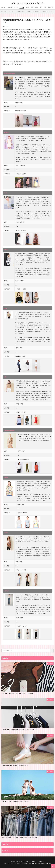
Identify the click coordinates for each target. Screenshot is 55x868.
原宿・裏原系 (35, 7)
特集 (45, 7)
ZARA (5, 308)
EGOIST (6, 533)
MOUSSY (6, 591)
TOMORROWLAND (9, 430)
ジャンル (22, 7)
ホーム (3, 7)
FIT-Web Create (33, 863)
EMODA (6, 250)
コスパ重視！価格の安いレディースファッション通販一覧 (17, 693)
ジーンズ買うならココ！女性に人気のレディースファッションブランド (21, 837)
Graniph (6, 477)
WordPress (48, 863)
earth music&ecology (9, 73)
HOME (5, 11)
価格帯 (28, 7)
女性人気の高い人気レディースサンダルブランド (15, 765)
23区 (5, 377)
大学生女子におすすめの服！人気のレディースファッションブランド (34, 11)
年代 (41, 7)
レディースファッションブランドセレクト (27, 3)
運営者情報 (51, 7)
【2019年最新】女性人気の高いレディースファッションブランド (19, 729)
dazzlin (6, 193)
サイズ (16, 7)
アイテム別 (10, 7)
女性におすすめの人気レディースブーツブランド (15, 801)
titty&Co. (6, 132)
